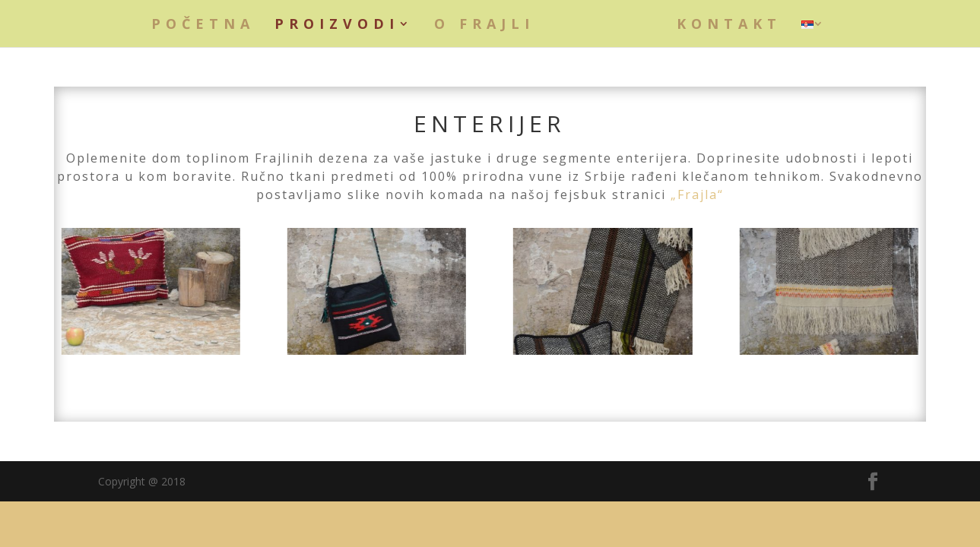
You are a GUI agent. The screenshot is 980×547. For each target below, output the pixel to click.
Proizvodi (337, 25)
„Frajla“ (697, 194)
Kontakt (729, 25)
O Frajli (484, 25)
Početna (203, 25)
